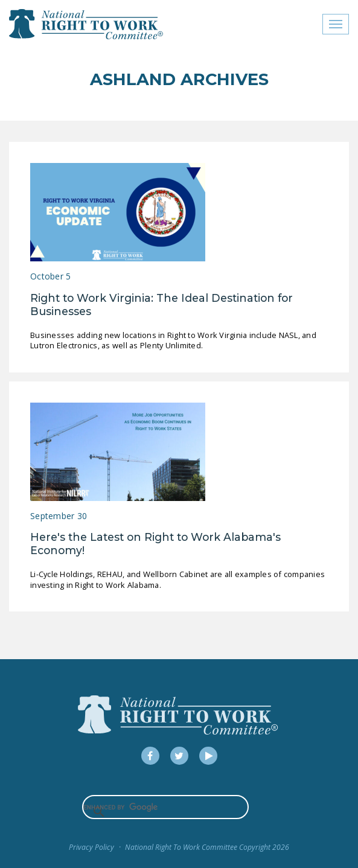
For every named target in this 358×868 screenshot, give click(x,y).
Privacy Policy (91, 847)
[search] (166, 807)
